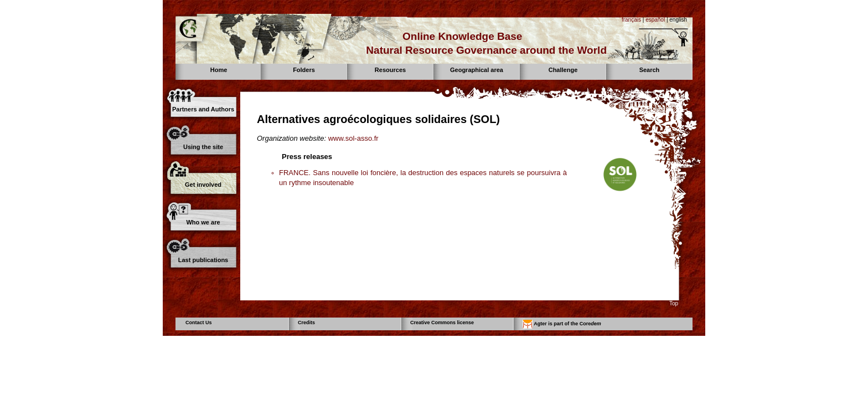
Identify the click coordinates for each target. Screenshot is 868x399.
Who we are (203, 222)
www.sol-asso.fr (353, 138)
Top (674, 303)
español (655, 20)
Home (219, 70)
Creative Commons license (442, 323)
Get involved (203, 185)
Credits (306, 323)
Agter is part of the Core (562, 324)
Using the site (203, 147)
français (631, 20)
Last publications (203, 260)
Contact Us (199, 323)
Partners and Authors (203, 109)
